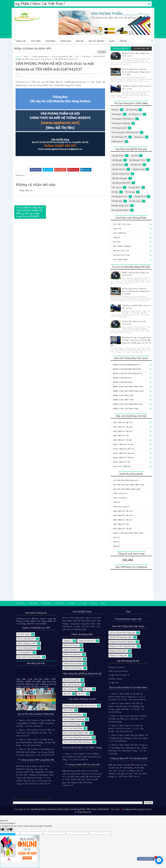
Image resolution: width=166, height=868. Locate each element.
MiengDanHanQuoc (123, 378)
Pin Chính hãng (132, 110)
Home (18, 57)
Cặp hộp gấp (117, 160)
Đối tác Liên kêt (97, 41)
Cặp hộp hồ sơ (117, 165)
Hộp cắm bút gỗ (121, 436)
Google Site (114, 683)
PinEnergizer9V (118, 142)
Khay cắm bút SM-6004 (124, 453)
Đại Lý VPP (68, 710)
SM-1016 (117, 537)
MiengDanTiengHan (123, 382)
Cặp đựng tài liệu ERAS (121, 183)
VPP (77, 57)
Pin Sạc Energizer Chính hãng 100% (125, 132)
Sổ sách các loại (121, 255)
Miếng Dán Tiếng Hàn (123, 400)
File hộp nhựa (117, 201)
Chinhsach (68, 641)
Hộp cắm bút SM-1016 (123, 423)
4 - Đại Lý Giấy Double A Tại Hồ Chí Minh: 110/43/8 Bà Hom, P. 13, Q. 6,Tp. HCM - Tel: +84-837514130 (126, 729)
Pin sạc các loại (121, 251)
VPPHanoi (86, 57)
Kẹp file (117, 242)
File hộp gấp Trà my (120, 197)
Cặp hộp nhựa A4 (119, 169)
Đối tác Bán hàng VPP (26, 639)
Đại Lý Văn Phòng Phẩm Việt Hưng (77, 742)
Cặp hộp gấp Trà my (137, 160)
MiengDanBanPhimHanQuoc (127, 365)
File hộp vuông (135, 201)
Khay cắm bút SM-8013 (124, 458)
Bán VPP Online (24, 634)
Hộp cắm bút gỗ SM (122, 440)
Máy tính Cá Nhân (122, 246)
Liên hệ (123, 41)
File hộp (115, 192)
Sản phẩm (50, 41)
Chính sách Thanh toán (72, 654)
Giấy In (116, 238)
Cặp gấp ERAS (118, 156)
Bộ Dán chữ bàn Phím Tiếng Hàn (129, 485)
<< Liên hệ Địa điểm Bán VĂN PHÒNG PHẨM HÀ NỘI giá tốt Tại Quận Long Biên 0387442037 (29, 212)
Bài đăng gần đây (121, 49)
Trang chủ (21, 41)
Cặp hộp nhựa (136, 165)
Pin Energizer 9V (135, 114)
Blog (112, 41)
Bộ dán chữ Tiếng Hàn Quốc (127, 489)
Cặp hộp (134, 156)
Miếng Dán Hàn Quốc (123, 396)
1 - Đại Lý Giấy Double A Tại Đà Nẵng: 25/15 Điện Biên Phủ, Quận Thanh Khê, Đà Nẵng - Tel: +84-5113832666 (82, 757)
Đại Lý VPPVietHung (72, 724)
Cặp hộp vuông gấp (119, 178)
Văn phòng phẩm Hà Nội (62, 57)
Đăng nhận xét (26, 190)
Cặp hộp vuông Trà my (121, 174)
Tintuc (26, 57)
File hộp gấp (130, 192)
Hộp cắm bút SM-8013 (123, 431)
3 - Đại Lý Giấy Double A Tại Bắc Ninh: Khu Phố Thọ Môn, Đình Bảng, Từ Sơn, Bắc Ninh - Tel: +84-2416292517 (36, 742)
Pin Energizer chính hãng (121, 123)
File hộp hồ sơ (140, 197)
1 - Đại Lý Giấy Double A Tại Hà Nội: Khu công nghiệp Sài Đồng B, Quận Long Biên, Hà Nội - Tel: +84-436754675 (36, 723)
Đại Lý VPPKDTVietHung (74, 719)
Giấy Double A (120, 498)
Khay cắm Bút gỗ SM (123, 445)
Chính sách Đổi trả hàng (73, 668)
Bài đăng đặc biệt (141, 49)
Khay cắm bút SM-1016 (124, 449)
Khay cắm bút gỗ (122, 462)
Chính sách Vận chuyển (73, 664)
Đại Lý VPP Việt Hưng (73, 715)
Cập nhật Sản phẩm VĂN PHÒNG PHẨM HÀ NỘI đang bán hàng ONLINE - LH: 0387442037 (36, 673)
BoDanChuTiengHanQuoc (126, 480)
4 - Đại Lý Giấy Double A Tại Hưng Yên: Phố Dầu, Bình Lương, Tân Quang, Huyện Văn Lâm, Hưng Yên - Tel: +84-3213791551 (36, 752)
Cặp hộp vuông (138, 169)
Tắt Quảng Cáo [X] (8, 834)
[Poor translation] (9, 830)
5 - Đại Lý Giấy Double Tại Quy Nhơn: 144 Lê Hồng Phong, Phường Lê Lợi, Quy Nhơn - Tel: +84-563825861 (128, 738)
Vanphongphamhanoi (40, 57)
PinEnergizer (139, 137)
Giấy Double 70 (120, 494)
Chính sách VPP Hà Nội (73, 659)
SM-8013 (117, 546)
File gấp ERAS (134, 187)
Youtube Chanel (115, 679)
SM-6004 (117, 542)
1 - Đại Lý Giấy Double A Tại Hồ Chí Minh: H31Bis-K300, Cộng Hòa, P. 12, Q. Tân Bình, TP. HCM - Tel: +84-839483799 (127, 697)
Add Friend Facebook (118, 671)
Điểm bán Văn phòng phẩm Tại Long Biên (80, 706)
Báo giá (80, 41)
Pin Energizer (117, 114)
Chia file (117, 229)
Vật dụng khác (121, 260)
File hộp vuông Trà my (120, 206)
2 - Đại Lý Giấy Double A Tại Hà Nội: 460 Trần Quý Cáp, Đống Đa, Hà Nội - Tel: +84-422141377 (36, 733)
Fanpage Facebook (117, 667)
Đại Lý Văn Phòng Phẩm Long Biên (77, 738)
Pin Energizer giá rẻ (119, 128)
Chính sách (66, 41)
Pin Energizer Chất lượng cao (123, 119)
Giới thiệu (36, 41)
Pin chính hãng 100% (119, 137)
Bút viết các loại (122, 224)
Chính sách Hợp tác (71, 650)
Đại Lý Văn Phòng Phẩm (73, 728)
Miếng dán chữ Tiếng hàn (126, 409)
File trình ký (119, 233)
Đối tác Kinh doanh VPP (27, 648)
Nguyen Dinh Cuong (134, 809)
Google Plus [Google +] (119, 675)
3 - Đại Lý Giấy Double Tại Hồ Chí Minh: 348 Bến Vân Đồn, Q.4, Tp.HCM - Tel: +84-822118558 (127, 719)
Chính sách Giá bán (71, 645)
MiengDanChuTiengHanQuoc (128, 374)
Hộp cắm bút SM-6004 (123, 427)
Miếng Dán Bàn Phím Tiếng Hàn (128, 387)
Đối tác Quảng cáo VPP (27, 643)
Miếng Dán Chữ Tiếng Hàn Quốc (129, 391)
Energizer (115, 110)
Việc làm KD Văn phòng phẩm (29, 657)
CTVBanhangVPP (24, 652)
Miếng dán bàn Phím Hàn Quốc (128, 404)
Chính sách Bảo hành (86, 641)
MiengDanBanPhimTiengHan (127, 369)
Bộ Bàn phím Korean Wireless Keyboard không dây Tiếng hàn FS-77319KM (137, 72)
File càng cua (117, 187)
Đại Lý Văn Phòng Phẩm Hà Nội (76, 733)
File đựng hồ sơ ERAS (120, 210)
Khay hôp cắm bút (122, 466)
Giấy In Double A (121, 507)
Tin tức (72, 603)
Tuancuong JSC (84, 812)
